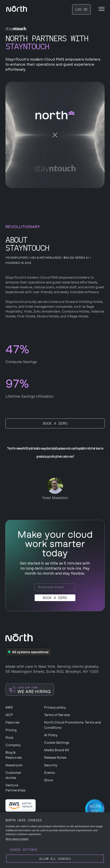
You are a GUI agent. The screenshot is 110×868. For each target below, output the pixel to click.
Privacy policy (55, 707)
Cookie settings (24, 850)
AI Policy (51, 735)
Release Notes (55, 758)
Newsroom (14, 765)
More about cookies (17, 839)
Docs (9, 738)
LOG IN (81, 9)
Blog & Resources (14, 755)
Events (49, 773)
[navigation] (17, 9)
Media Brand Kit (57, 750)
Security (51, 765)
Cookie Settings (57, 743)
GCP (9, 715)
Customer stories (13, 775)
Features (12, 722)
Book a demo (55, 423)
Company (13, 745)
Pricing (11, 730)
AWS (9, 707)
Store (48, 780)
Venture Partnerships (16, 788)
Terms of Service (57, 715)
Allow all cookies (55, 859)
